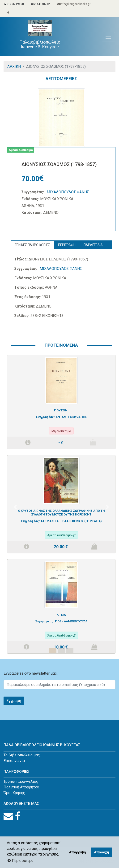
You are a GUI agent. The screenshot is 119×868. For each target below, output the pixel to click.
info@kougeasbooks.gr (74, 4)
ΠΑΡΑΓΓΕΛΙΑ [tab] (93, 245)
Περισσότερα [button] (21, 861)
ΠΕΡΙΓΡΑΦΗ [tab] (67, 245)
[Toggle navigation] (108, 37)
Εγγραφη (14, 701)
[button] (15, 507)
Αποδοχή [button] (102, 852)
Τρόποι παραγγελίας (21, 781)
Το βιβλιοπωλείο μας (22, 755)
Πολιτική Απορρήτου (21, 787)
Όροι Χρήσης (14, 793)
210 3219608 (14, 4)
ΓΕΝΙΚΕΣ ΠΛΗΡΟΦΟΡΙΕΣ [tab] (32, 245)
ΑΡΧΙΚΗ (14, 67)
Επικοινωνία (14, 761)
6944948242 (41, 4)
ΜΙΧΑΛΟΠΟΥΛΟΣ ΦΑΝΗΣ (68, 192)
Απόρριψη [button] (77, 852)
